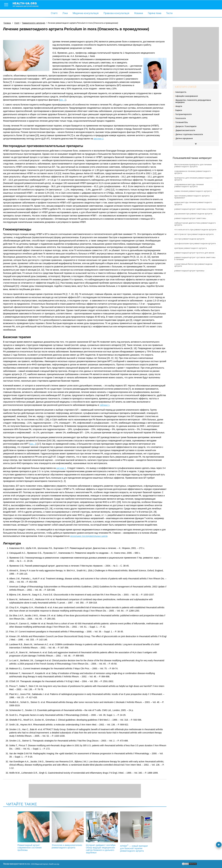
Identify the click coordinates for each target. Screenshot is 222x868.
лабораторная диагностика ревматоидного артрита (195, 224)
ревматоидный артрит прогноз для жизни (194, 253)
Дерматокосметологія (185, 130)
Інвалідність (181, 92)
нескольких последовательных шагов (89, 536)
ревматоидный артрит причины (189, 271)
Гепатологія (181, 118)
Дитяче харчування (184, 138)
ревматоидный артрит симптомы (190, 218)
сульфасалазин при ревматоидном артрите (195, 243)
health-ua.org (28, 4)
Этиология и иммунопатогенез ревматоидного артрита (68, 830)
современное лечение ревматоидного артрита (193, 172)
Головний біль (182, 122)
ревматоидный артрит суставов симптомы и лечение (195, 258)
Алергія (179, 106)
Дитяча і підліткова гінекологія (189, 134)
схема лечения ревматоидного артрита (193, 191)
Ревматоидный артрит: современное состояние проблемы (35, 831)
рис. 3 (33, 444)
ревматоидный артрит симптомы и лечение (195, 209)
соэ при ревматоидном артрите (189, 239)
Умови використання (14, 864)
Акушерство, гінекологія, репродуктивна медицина (193, 101)
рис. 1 (62, 100)
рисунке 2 (99, 139)
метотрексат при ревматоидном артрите (194, 234)
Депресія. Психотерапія (186, 126)
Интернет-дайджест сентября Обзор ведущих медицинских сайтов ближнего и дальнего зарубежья (101, 833)
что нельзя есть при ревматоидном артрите (195, 230)
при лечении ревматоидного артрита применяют (192, 197)
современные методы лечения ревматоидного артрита (189, 185)
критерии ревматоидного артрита (191, 248)
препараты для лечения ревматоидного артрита (193, 179)
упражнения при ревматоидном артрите (193, 214)
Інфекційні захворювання (187, 96)
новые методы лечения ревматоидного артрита (193, 203)
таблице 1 (105, 405)
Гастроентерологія (184, 114)
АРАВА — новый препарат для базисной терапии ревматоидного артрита (134, 832)
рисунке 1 (61, 468)
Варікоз (179, 110)
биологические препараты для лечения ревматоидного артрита (193, 166)
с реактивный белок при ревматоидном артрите (193, 265)
